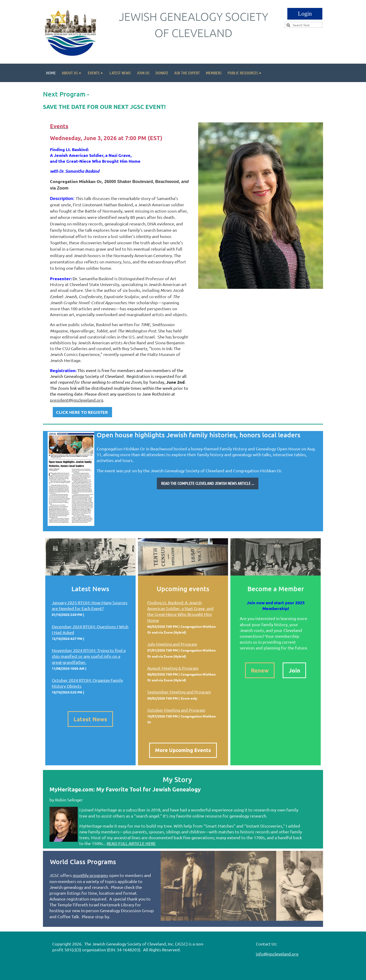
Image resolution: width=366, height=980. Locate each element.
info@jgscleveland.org (277, 954)
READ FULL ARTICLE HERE (131, 843)
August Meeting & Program (173, 668)
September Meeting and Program (179, 692)
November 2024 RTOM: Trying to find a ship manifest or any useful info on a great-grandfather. (89, 656)
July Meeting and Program (172, 644)
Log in (305, 14)
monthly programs (90, 875)
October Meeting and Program (176, 710)
